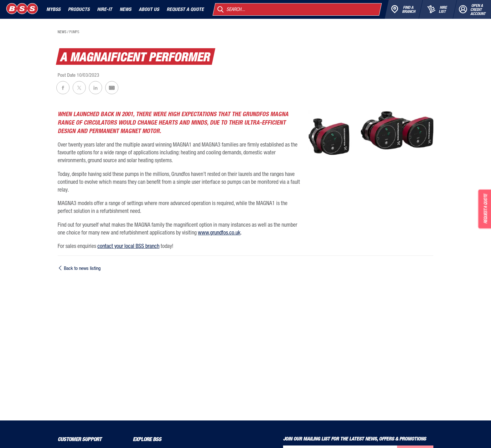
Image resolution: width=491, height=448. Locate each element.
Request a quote (185, 9)
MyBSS (53, 9)
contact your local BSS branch (128, 246)
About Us (149, 9)
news (62, 32)
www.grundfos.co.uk (219, 232)
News (125, 9)
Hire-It (105, 9)
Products (79, 9)
